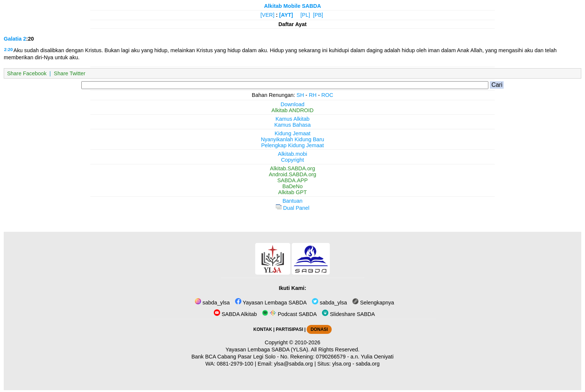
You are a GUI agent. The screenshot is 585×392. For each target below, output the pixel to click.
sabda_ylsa (212, 303)
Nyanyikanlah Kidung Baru (292, 139)
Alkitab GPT (293, 192)
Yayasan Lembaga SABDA (271, 303)
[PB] (318, 15)
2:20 (8, 50)
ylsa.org (341, 364)
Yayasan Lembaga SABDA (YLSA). (268, 350)
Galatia (13, 39)
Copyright (292, 160)
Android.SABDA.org (292, 174)
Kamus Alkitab (292, 119)
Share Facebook (27, 73)
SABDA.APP (292, 180)
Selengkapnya (373, 303)
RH (313, 95)
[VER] (268, 15)
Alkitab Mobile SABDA (293, 6)
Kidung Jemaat (292, 133)
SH (300, 95)
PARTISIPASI (289, 329)
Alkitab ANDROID (293, 110)
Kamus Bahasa (292, 125)
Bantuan (292, 201)
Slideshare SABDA (348, 314)
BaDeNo (292, 186)
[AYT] (286, 15)
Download (292, 104)
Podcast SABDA (289, 314)
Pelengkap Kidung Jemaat (292, 145)
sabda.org (368, 364)
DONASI (319, 329)
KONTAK (263, 329)
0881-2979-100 (235, 364)
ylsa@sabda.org (293, 364)
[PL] (305, 15)
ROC (327, 95)
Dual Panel (292, 208)
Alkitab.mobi (292, 154)
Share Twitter (70, 73)
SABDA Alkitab (235, 314)
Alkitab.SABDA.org (293, 168)
